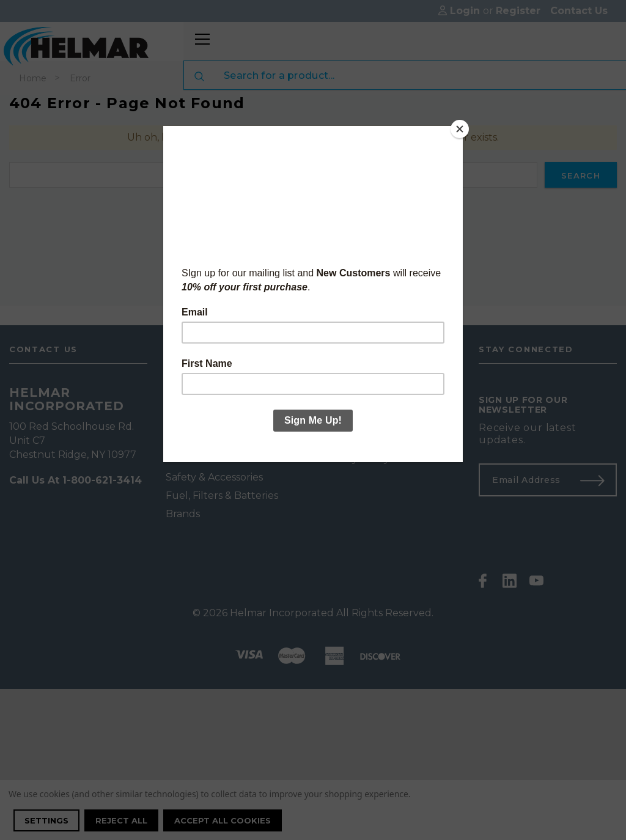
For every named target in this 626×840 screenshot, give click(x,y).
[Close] (460, 129)
